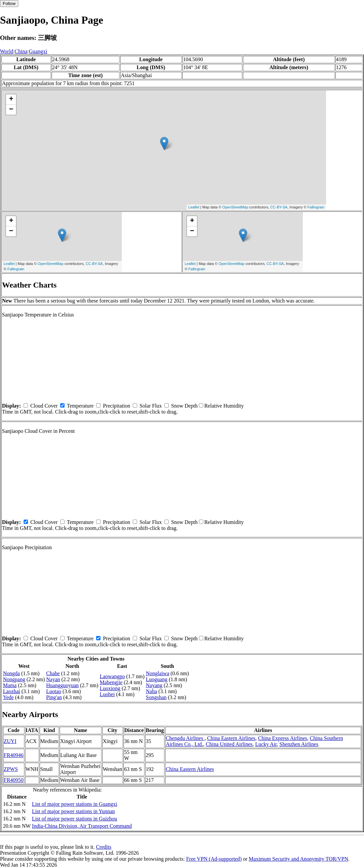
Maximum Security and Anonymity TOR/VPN (299, 859)
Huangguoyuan (63, 685)
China (21, 51)
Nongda (11, 673)
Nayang (154, 685)
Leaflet (194, 207)
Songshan (156, 697)
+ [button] (11, 99)
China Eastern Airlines (231, 738)
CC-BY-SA (279, 207)
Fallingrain (316, 207)
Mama (10, 685)
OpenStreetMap (235, 207)
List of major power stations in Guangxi (75, 804)
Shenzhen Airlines (299, 744)
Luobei (107, 694)
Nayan (53, 679)
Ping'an (54, 697)
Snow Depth (184, 406)
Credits (103, 847)
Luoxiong (110, 688)
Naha (151, 691)
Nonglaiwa (157, 673)
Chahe (53, 673)
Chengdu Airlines (185, 738)
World (7, 51)
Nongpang (14, 679)
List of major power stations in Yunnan (73, 811)
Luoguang (157, 679)
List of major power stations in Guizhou (75, 819)
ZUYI (10, 741)
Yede (8, 697)
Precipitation (116, 406)
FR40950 (14, 780)
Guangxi (38, 51)
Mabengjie (111, 682)
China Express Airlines (282, 738)
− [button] (11, 110)
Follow (9, 3)
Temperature (80, 406)
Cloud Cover (44, 406)
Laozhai (12, 691)
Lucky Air (266, 744)
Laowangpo (112, 676)
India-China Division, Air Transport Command (82, 826)
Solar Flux (151, 406)
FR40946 (14, 755)
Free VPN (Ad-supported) (214, 859)
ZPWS (11, 769)
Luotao (54, 691)
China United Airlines (229, 744)
